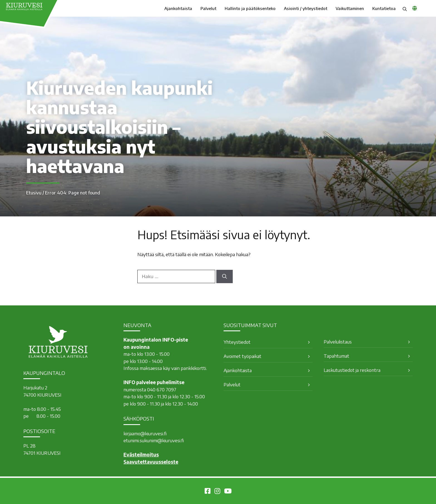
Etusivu (34, 193)
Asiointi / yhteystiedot (306, 8)
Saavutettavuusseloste (151, 462)
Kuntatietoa (384, 8)
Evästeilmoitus (141, 454)
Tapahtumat (336, 356)
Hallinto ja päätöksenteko (250, 8)
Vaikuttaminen (350, 8)
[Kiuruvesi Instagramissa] (217, 492)
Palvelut (208, 8)
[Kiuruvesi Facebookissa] (208, 492)
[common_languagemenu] (415, 8)
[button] (405, 8)
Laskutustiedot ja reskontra (352, 370)
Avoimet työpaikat (242, 356)
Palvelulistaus (338, 342)
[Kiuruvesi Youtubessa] (228, 492)
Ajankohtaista (178, 8)
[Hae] (225, 276)
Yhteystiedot (237, 342)
